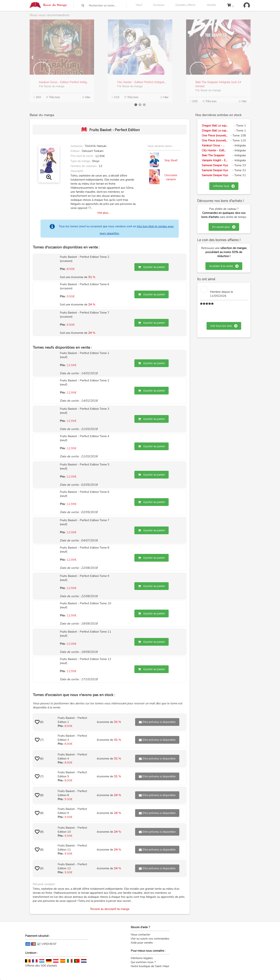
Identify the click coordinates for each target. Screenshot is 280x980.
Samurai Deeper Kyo (215, 165)
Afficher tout (224, 186)
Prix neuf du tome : (83, 156)
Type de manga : (81, 161)
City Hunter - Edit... (214, 150)
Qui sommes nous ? (143, 962)
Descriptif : (77, 171)
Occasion (159, 5)
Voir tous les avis (224, 326)
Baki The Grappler (213, 155)
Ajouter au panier (152, 267)
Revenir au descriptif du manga (110, 909)
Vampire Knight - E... (215, 160)
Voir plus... (104, 213)
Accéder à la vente (224, 266)
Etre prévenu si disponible (157, 722)
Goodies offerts (185, 5)
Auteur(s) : (77, 146)
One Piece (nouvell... (215, 136)
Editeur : (76, 151)
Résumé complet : (44, 884)
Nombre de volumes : (84, 166)
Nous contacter (140, 935)
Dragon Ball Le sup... (215, 126)
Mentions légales (142, 958)
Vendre (211, 5)
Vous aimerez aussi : (160, 146)
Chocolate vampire (171, 177)
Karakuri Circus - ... (213, 145)
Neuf (139, 5)
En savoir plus (224, 227)
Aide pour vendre (142, 943)
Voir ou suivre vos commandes (150, 939)
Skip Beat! (171, 160)
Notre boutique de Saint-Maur (150, 966)
